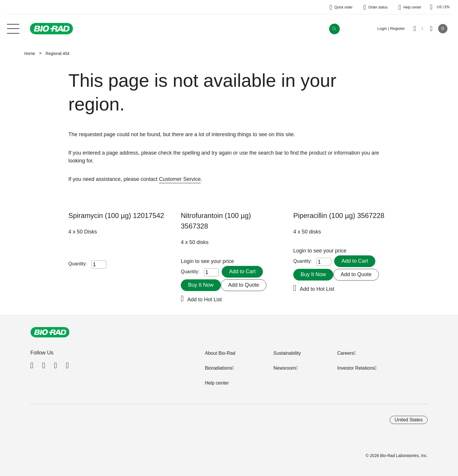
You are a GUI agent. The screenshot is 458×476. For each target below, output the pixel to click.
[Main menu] (13, 28)
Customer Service (180, 179)
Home (30, 53)
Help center (217, 383)
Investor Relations (356, 368)
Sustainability (287, 353)
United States (409, 420)
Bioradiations (218, 368)
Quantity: (78, 264)
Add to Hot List (204, 300)
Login (188, 261)
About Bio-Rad (220, 353)
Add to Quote (244, 285)
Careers (345, 353)
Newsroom (284, 368)
